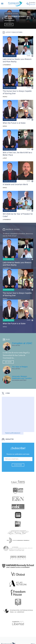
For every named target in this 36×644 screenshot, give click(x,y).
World (5, 126)
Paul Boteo (16, 345)
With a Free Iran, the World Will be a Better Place (17, 154)
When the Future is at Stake (14, 123)
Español (33, 3)
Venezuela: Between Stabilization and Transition (22, 377)
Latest (5, 158)
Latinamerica (7, 65)
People (5, 97)
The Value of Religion (20, 367)
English (33, 4)
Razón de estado (12, 14)
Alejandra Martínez (19, 380)
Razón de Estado (9, 20)
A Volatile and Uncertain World (15, 185)
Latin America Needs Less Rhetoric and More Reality (17, 17)
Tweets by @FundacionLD (13, 433)
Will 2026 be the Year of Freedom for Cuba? (18, 215)
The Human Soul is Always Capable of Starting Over (17, 92)
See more (9, 24)
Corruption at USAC (22, 343)
